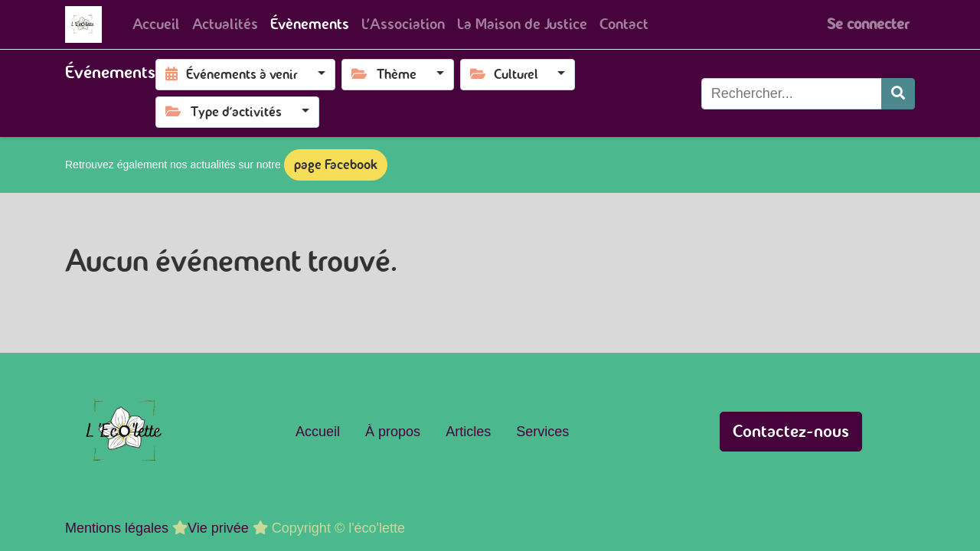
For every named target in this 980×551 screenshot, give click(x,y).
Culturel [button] (506, 74)
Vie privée (218, 528)
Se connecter (868, 24)
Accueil (318, 432)
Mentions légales (117, 528)
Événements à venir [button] (233, 74)
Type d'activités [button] (225, 112)
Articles (468, 432)
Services (542, 432)
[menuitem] (156, 24)
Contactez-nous (791, 431)
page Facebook (336, 165)
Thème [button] (385, 74)
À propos (393, 432)
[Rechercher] (898, 94)
